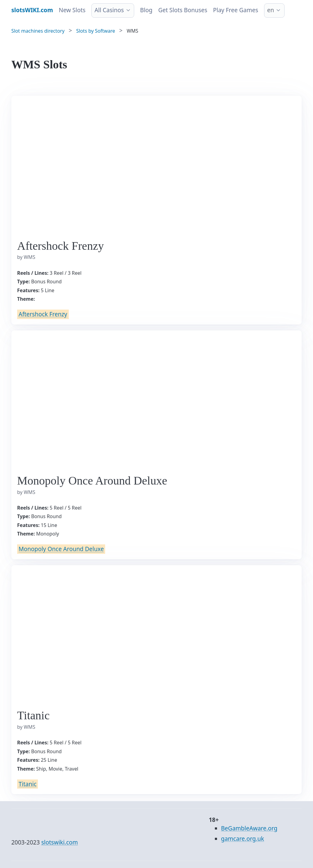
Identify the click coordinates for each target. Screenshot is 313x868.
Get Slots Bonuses (183, 10)
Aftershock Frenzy (43, 314)
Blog (146, 10)
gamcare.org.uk (243, 839)
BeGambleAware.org (249, 828)
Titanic (28, 784)
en (271, 10)
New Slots (72, 10)
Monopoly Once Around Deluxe (61, 549)
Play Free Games (236, 10)
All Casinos (109, 10)
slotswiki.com (60, 842)
